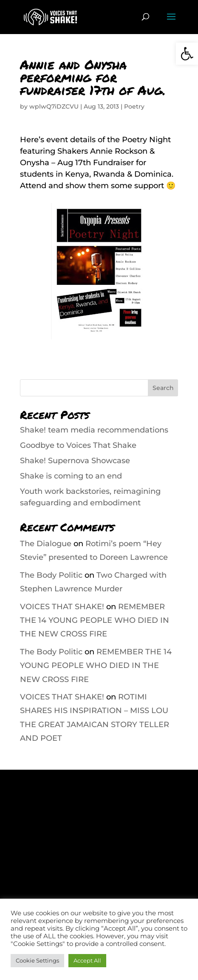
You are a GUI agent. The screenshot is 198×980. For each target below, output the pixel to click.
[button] (187, 54)
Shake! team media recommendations (94, 430)
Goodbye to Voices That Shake (78, 445)
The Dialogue (46, 544)
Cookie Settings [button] (37, 960)
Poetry (134, 106)
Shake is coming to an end (71, 476)
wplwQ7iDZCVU (54, 106)
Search (163, 388)
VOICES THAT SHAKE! (62, 607)
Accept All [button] (87, 960)
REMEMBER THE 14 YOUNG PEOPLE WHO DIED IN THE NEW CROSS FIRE (95, 620)
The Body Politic (51, 575)
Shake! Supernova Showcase (75, 461)
